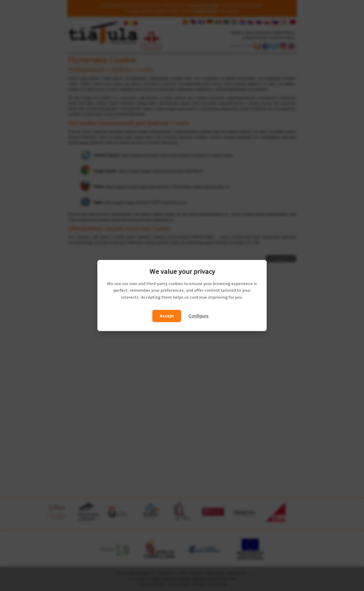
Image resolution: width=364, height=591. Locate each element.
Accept (167, 316)
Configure (199, 316)
